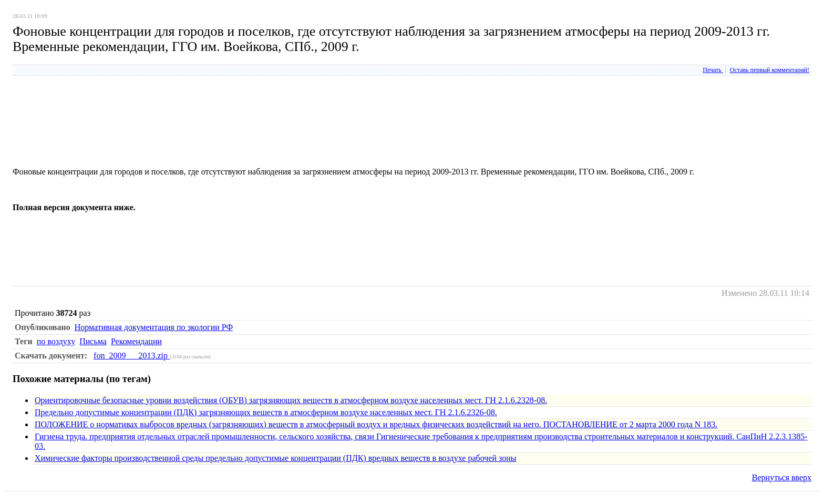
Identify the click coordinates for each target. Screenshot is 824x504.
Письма (93, 341)
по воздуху (56, 341)
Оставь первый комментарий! (770, 70)
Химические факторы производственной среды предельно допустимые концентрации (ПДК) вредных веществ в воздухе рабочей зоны (276, 458)
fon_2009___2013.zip (132, 356)
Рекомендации (136, 341)
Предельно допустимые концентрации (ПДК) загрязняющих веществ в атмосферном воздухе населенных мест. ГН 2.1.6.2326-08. (266, 412)
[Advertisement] (204, 143)
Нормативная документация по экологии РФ (154, 327)
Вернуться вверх (782, 477)
